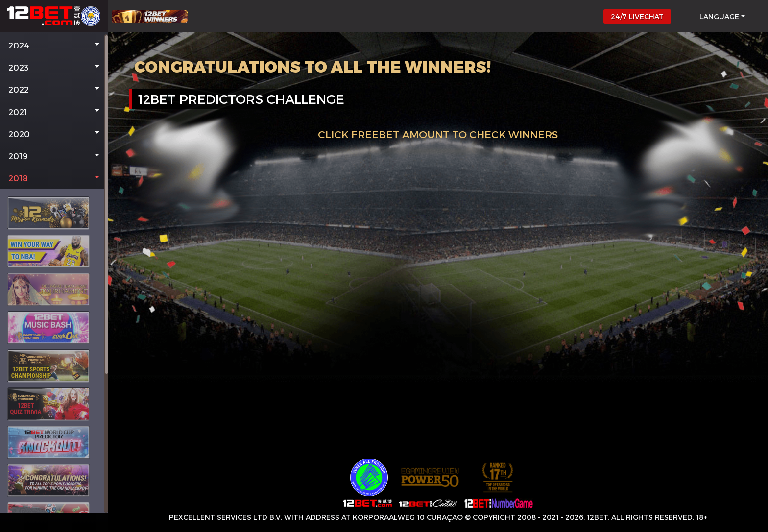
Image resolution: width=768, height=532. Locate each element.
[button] (54, 45)
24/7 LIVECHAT (637, 16)
